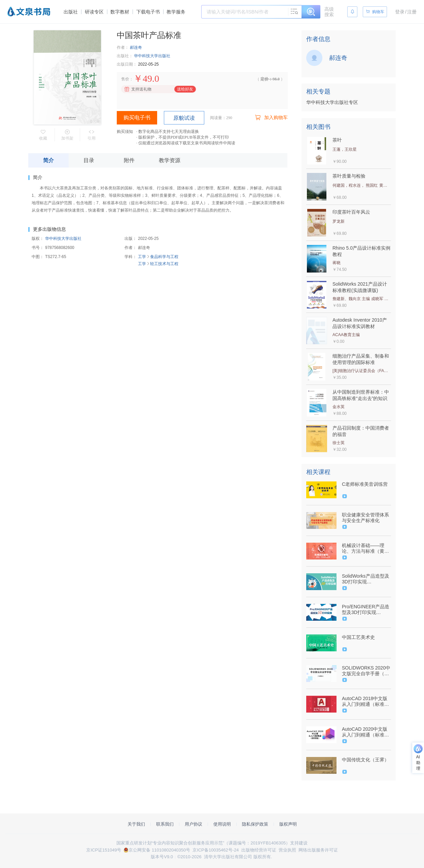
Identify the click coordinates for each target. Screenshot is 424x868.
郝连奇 (136, 47)
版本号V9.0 (162, 857)
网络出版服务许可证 (318, 850)
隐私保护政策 (255, 824)
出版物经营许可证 (259, 850)
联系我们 (165, 824)
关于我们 (136, 824)
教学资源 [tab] (170, 160)
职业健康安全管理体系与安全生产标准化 (365, 518)
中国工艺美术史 (358, 637)
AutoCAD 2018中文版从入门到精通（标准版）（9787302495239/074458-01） (366, 701)
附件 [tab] (129, 160)
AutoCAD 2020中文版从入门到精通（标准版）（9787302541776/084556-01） (366, 732)
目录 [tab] (89, 160)
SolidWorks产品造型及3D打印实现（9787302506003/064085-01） (366, 579)
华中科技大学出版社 (152, 56)
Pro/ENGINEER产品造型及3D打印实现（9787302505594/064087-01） (366, 610)
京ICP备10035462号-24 (216, 850)
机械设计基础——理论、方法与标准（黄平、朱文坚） (363, 548)
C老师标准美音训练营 (365, 484)
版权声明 (288, 824)
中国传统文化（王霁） (365, 760)
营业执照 (287, 850)
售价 (125, 79)
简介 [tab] (48, 160)
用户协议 (193, 824)
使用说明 (222, 824)
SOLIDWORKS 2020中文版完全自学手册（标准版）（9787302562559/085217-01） (366, 671)
